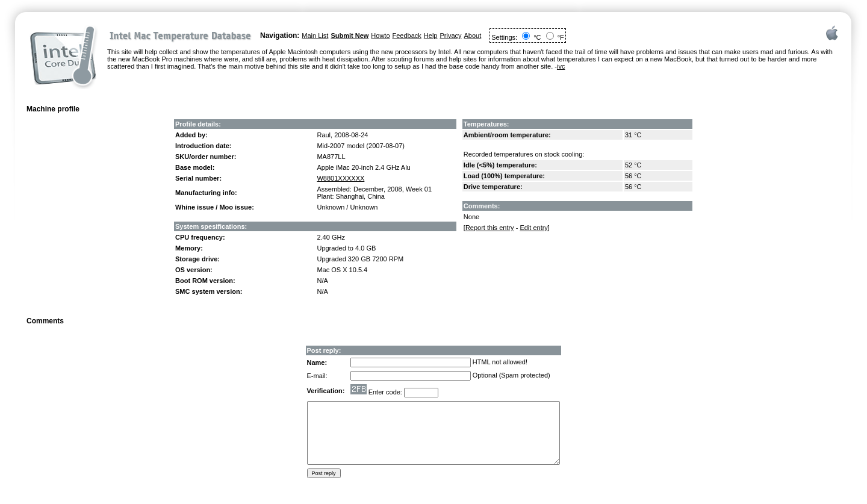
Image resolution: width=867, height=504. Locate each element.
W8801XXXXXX (340, 178)
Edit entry (533, 228)
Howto (380, 36)
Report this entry (490, 228)
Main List (315, 36)
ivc (561, 66)
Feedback (407, 36)
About (473, 36)
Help (431, 36)
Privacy (450, 36)
